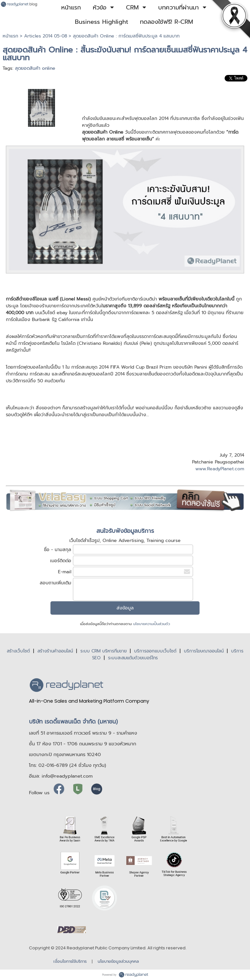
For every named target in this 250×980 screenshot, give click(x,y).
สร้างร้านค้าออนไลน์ (55, 651)
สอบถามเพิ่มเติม (56, 583)
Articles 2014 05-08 (46, 36)
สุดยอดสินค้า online (35, 68)
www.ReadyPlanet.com (220, 469)
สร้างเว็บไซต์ (18, 651)
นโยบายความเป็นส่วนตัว (152, 624)
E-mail (65, 572)
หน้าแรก (10, 36)
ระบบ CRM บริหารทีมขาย (104, 651)
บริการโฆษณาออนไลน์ (204, 651)
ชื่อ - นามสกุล (58, 550)
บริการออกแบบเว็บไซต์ (155, 651)
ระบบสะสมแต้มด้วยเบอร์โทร (133, 658)
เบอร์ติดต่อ (61, 561)
